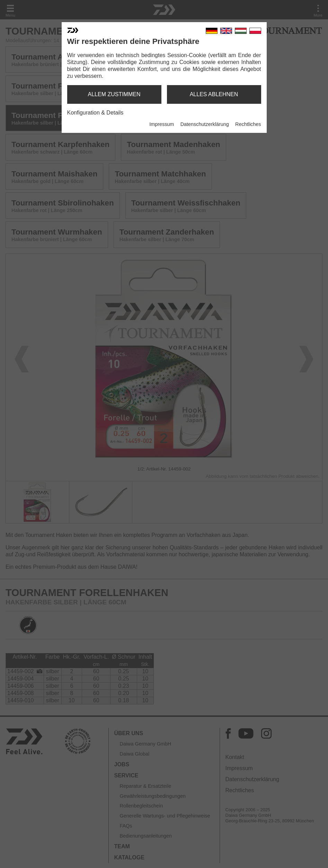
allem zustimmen (114, 94)
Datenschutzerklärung (205, 124)
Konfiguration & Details (95, 113)
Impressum (162, 124)
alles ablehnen (214, 94)
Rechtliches (248, 124)
